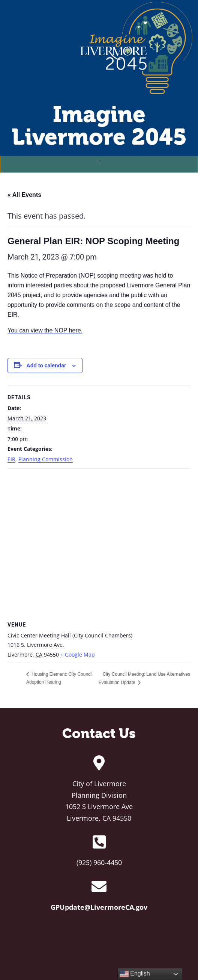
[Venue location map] (99, 544)
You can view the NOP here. (45, 330)
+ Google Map (78, 655)
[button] (99, 162)
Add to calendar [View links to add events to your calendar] (46, 365)
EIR (11, 459)
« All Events (24, 195)
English (135, 974)
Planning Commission (46, 459)
